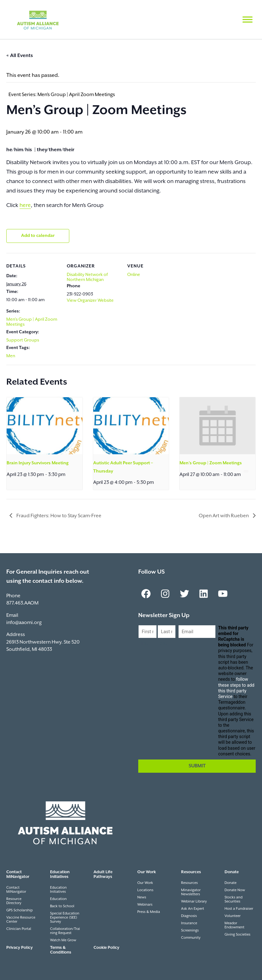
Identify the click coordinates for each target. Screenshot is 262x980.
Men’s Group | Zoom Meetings (211, 463)
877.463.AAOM (22, 603)
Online (134, 275)
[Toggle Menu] (248, 19)
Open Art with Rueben (224, 516)
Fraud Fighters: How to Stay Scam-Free (58, 516)
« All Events (20, 56)
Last (162, 643)
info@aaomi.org (24, 623)
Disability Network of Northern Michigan (87, 277)
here (25, 205)
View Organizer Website (90, 301)
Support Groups (23, 340)
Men (11, 356)
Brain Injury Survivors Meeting (38, 463)
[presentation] (45, 426)
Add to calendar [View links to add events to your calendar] (38, 236)
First (143, 643)
